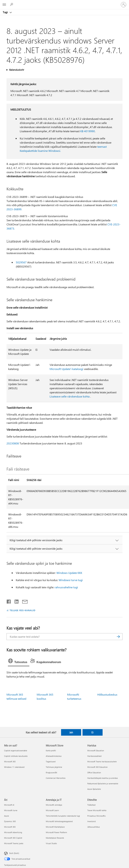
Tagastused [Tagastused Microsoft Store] (51, 761)
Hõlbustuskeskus (107, 694)
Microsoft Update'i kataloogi (66, 369)
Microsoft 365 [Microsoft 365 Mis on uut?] (10, 761)
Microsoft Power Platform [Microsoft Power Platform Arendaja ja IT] (56, 832)
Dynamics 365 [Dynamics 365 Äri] (10, 821)
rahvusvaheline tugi (66, 587)
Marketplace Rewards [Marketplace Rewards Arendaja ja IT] (55, 838)
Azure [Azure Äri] (7, 816)
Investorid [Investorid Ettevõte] (91, 821)
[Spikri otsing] (12, 4)
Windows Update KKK (69, 573)
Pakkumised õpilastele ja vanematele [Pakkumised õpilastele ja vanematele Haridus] (103, 784)
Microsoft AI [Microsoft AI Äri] (9, 805)
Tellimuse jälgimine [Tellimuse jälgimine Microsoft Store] (54, 767)
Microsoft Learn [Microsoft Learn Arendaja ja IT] (52, 810)
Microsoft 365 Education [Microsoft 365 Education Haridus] (97, 767)
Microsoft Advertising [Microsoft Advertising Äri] (13, 832)
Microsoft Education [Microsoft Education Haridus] (96, 750)
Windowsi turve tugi (71, 580)
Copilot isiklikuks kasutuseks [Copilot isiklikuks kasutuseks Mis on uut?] (16, 756)
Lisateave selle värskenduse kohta (70, 396)
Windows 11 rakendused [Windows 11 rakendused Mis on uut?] (14, 767)
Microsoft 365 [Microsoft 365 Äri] (10, 827)
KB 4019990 (88, 131)
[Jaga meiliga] (23, 601)
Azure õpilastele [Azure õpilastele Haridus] (94, 789)
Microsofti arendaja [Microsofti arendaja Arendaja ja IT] (54, 805)
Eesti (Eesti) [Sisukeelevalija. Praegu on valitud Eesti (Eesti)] (14, 853)
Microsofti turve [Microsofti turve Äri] (11, 810)
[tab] (19, 662)
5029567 (21, 262)
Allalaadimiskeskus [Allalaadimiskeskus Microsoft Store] (54, 756)
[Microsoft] (64, 3)
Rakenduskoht (16, 70)
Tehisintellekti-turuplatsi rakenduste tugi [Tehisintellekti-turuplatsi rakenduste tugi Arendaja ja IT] (63, 816)
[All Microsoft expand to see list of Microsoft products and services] (4, 5)
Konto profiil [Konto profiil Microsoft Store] (51, 750)
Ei (92, 732)
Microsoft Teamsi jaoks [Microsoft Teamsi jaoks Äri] (14, 843)
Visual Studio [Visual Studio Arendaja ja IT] (51, 843)
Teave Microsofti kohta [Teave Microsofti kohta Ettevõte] (97, 810)
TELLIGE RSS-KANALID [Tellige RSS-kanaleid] (23, 610)
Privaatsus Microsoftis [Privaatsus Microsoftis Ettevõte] (96, 816)
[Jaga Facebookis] (9, 601)
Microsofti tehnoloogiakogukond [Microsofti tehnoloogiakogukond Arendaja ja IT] (59, 821)
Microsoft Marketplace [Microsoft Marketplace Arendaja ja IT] (55, 827)
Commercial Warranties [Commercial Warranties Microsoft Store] (56, 778)
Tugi (6, 12)
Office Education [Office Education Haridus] (94, 773)
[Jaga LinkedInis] (15, 601)
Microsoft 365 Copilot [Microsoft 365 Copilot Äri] (13, 838)
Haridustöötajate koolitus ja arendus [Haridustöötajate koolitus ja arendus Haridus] (103, 778)
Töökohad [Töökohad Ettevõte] (91, 805)
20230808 (13, 443)
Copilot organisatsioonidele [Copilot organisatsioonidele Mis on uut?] (16, 750)
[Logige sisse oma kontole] (124, 5)
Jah (71, 732)
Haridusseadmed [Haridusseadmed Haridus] (94, 756)
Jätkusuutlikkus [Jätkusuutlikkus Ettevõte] (94, 827)
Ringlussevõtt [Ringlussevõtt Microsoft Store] (51, 773)
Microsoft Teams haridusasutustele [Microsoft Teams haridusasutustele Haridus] (102, 761)
